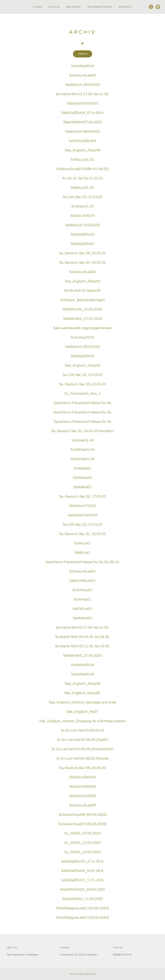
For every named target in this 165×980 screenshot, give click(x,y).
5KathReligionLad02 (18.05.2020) (82, 918)
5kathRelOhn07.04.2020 (83, 123)
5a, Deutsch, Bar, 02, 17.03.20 (83, 497)
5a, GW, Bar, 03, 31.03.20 (83, 198)
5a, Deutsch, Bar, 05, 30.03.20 (82, 254)
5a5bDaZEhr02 (82, 357)
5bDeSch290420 (83, 778)
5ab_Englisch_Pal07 (82, 712)
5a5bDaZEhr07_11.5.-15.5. (83, 881)
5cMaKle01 (83, 469)
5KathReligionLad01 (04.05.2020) (82, 909)
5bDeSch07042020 (83, 104)
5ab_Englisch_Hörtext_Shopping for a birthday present (82, 722)
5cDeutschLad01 (82, 572)
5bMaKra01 (83, 488)
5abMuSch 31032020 (82, 226)
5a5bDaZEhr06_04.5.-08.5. (82, 871)
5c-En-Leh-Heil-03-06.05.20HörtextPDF (82, 750)
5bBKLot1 (82, 553)
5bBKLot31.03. (83, 188)
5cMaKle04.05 (82, 675)
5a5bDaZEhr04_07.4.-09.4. (83, 113)
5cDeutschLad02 (82, 273)
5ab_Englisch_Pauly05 (83, 684)
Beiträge (74, 7)
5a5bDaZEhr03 (82, 235)
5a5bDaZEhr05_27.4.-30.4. (83, 862)
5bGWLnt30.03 (83, 216)
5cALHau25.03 (82, 338)
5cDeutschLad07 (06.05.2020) (83, 825)
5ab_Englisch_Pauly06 (82, 694)
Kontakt (125, 7)
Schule (54, 7)
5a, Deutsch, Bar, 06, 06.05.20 (82, 768)
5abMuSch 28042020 (82, 85)
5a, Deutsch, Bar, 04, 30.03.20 (82, 263)
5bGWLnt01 (82, 609)
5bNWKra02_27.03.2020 (82, 310)
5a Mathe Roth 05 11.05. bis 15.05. (82, 647)
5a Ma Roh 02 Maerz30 (82, 291)
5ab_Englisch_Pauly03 (83, 282)
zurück (84, 54)
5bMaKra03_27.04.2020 (83, 656)
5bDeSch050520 (83, 787)
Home (38, 7)
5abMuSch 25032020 (82, 347)
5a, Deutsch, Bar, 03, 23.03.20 (82, 385)
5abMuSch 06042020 (82, 132)
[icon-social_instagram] (158, 7)
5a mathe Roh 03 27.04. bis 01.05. (82, 95)
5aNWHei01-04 (82, 460)
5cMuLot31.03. (82, 160)
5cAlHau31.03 (83, 207)
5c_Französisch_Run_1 (83, 394)
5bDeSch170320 (83, 506)
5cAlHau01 (82, 600)
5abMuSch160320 (83, 516)
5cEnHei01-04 (83, 441)
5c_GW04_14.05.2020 (82, 853)
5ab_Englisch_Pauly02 (83, 366)
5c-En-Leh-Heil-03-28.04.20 (83, 731)
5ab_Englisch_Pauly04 (83, 151)
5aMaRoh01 (83, 619)
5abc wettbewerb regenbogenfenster (83, 329)
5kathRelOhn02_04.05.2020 (83, 890)
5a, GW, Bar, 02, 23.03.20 (83, 375)
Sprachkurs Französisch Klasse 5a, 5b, (83, 404)
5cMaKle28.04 (82, 67)
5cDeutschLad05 (82, 806)
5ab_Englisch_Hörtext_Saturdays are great (82, 703)
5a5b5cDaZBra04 (82, 141)
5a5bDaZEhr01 (82, 244)
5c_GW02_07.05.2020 (83, 834)
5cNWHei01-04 (82, 450)
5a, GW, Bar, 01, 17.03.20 (82, 525)
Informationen (100, 7)
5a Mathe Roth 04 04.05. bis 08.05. (82, 637)
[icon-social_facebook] (152, 7)
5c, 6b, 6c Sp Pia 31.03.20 (82, 179)
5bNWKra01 (82, 478)
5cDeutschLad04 (82, 76)
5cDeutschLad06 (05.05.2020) (83, 815)
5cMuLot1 (83, 544)
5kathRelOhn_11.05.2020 (83, 899)
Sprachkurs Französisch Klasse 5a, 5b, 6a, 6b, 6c (82, 563)
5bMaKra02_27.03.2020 (83, 319)
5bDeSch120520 (83, 797)
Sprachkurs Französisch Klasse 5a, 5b (82, 422)
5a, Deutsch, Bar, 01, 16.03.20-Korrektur (83, 432)
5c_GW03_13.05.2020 (82, 843)
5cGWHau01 (82, 591)
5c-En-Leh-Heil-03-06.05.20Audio (83, 759)
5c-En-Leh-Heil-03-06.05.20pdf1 (83, 740)
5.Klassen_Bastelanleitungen (83, 301)
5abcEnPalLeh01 (82, 581)
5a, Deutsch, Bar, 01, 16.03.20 (82, 535)
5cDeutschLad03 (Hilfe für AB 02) (82, 170)
